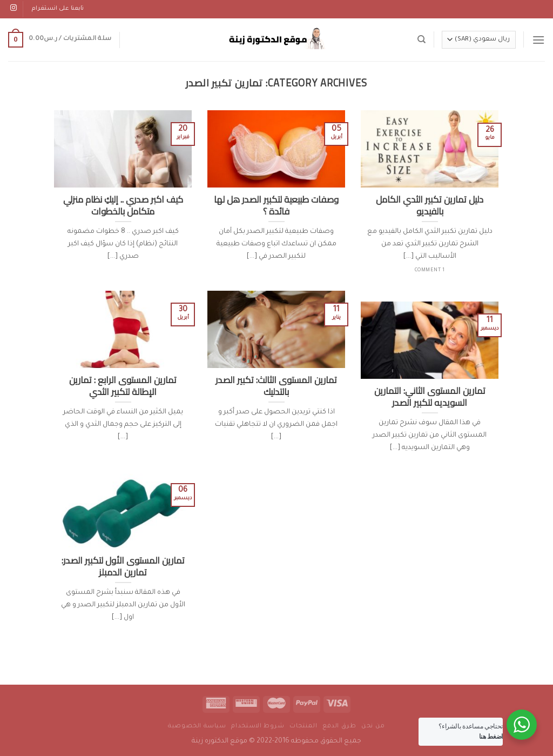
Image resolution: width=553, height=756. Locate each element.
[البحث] (422, 39)
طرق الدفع (339, 726)
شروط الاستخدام (258, 726)
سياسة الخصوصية (197, 726)
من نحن (373, 726)
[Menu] (538, 40)
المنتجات (303, 726)
